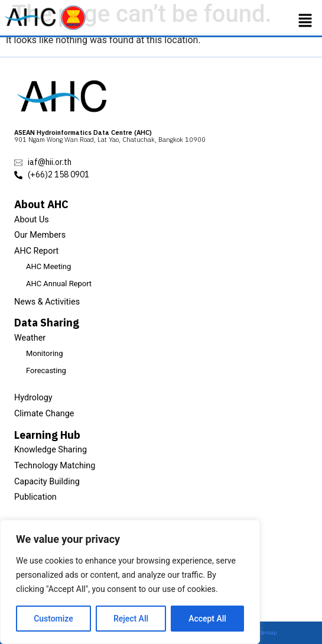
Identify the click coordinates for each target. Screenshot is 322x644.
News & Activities (47, 302)
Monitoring (44, 353)
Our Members (40, 235)
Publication (35, 497)
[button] (305, 21)
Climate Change (44, 414)
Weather (30, 338)
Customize (53, 619)
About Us (32, 220)
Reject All (131, 619)
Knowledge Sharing (51, 450)
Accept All (207, 619)
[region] (130, 582)
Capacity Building (47, 482)
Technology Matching (55, 466)
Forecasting (46, 370)
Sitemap (266, 632)
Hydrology (33, 398)
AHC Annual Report (59, 284)
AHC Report (36, 251)
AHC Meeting (48, 266)
